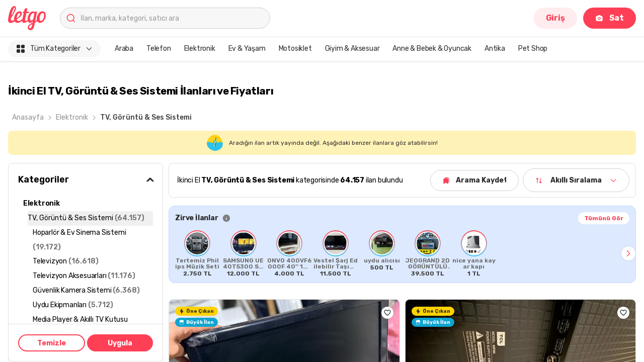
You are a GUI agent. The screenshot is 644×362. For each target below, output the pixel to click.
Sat (610, 18)
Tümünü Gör (604, 218)
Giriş (555, 18)
